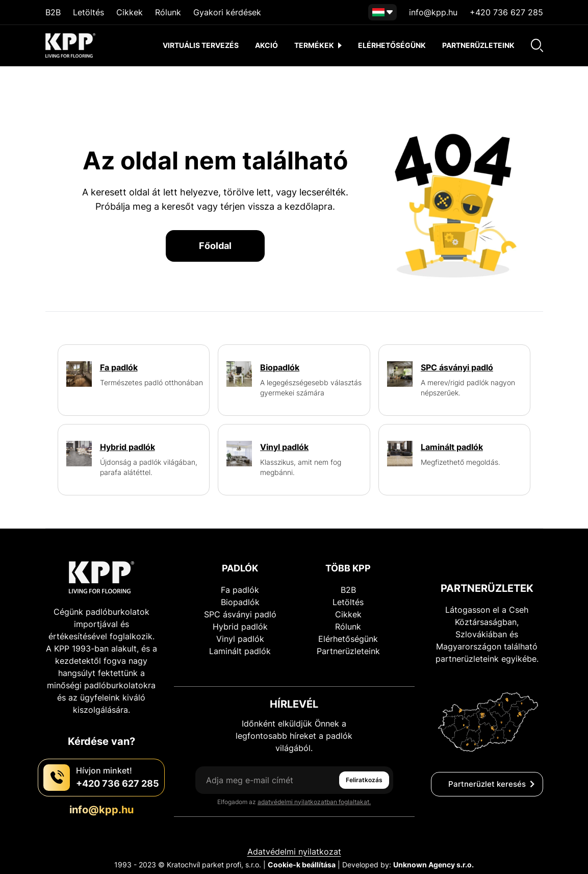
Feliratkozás (364, 780)
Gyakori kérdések (227, 12)
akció (266, 45)
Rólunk (168, 12)
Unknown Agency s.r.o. (433, 865)
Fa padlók (240, 590)
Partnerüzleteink (478, 45)
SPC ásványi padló (240, 614)
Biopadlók (240, 602)
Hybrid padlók (240, 627)
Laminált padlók (240, 651)
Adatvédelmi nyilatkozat (294, 852)
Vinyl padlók (240, 639)
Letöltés (88, 12)
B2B (53, 12)
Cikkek (130, 12)
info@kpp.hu (433, 12)
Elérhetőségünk (392, 45)
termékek (318, 45)
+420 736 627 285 (506, 12)
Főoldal (215, 246)
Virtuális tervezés (201, 45)
